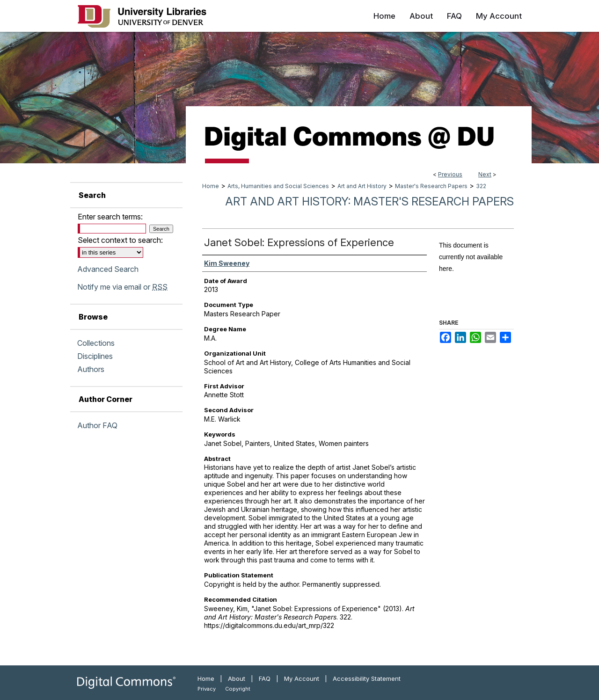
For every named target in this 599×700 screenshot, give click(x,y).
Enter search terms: (110, 217)
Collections (96, 343)
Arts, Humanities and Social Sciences (278, 186)
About (237, 678)
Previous (450, 174)
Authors (91, 369)
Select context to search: (120, 240)
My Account (302, 678)
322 (481, 186)
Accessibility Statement (367, 678)
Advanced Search (108, 269)
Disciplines (95, 356)
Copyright (238, 689)
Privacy (207, 689)
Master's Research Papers (431, 186)
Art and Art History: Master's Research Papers (369, 201)
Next (485, 174)
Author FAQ (97, 425)
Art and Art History (362, 186)
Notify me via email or (122, 287)
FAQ (265, 678)
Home (211, 186)
